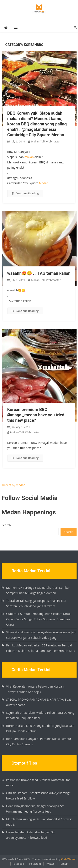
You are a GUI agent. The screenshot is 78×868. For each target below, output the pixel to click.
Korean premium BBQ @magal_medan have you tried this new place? (36, 415)
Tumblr (64, 864)
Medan (44, 183)
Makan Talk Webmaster (46, 141)
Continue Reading (25, 193)
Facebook (18, 864)
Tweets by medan (14, 485)
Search (6, 525)
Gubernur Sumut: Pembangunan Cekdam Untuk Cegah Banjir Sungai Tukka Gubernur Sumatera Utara (39, 619)
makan (29, 157)
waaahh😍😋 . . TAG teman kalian (39, 273)
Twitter (50, 864)
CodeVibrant (68, 859)
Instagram (35, 864)
